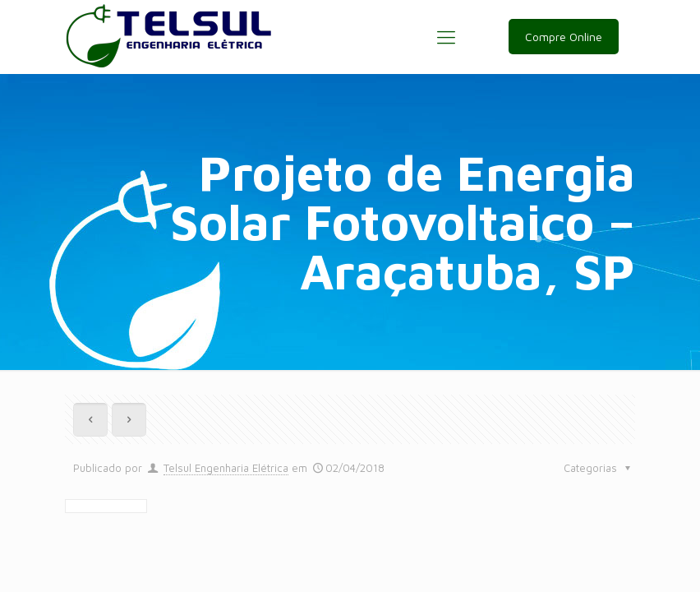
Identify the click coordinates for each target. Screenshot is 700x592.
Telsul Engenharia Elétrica (226, 468)
